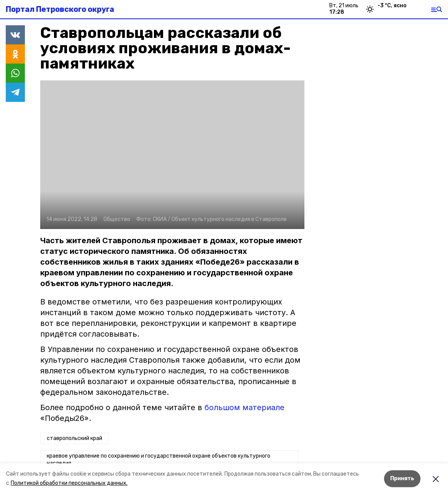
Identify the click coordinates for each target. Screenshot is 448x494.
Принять (402, 478)
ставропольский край (74, 438)
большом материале (244, 407)
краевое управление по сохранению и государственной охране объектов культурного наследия (159, 460)
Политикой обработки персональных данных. (69, 483)
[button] (172, 155)
